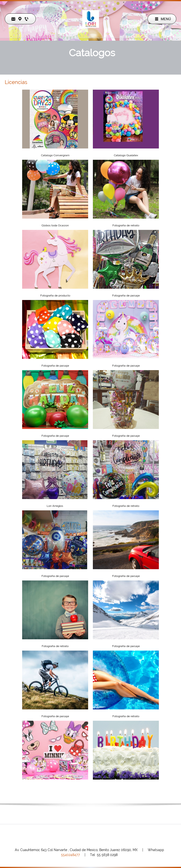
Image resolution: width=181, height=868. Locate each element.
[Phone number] (78, 836)
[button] (55, 192)
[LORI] (91, 19)
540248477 (70, 855)
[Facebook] (89, 836)
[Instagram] (101, 836)
